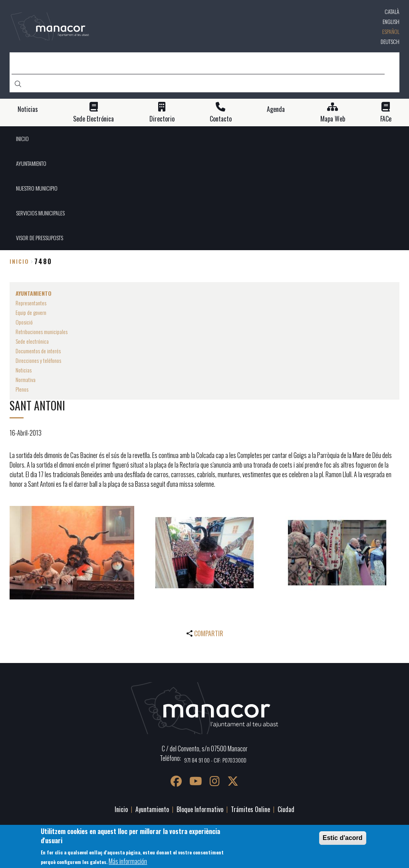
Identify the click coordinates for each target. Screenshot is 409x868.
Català (392, 11)
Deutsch (390, 41)
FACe (386, 119)
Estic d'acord (343, 841)
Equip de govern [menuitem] (31, 312)
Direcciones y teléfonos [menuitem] (38, 360)
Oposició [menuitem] (24, 322)
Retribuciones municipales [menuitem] (42, 331)
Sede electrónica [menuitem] (32, 341)
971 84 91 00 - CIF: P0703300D (215, 760)
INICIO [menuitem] (22, 138)
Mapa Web (333, 119)
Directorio (162, 119)
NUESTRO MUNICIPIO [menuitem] (37, 188)
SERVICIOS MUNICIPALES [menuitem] (40, 213)
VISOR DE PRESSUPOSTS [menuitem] (40, 238)
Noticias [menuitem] (24, 370)
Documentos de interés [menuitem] (38, 351)
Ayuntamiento (152, 809)
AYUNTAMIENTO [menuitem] (31, 163)
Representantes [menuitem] (31, 303)
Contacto (221, 119)
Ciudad (286, 809)
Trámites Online (250, 809)
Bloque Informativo (200, 809)
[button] (72, 553)
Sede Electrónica (93, 119)
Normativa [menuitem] (26, 379)
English (391, 21)
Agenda (276, 109)
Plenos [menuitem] (22, 389)
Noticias (28, 109)
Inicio (19, 261)
